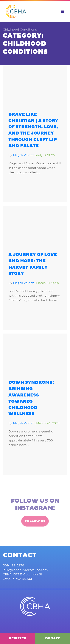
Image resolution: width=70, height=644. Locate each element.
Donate (53, 638)
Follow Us (35, 533)
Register (18, 638)
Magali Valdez (24, 155)
